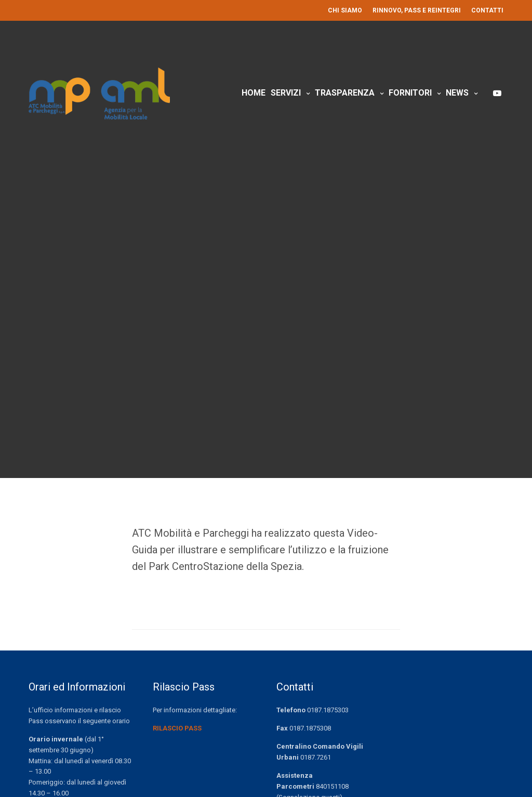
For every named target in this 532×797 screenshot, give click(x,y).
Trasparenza (345, 93)
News (457, 93)
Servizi (286, 93)
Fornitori (410, 93)
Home (254, 93)
